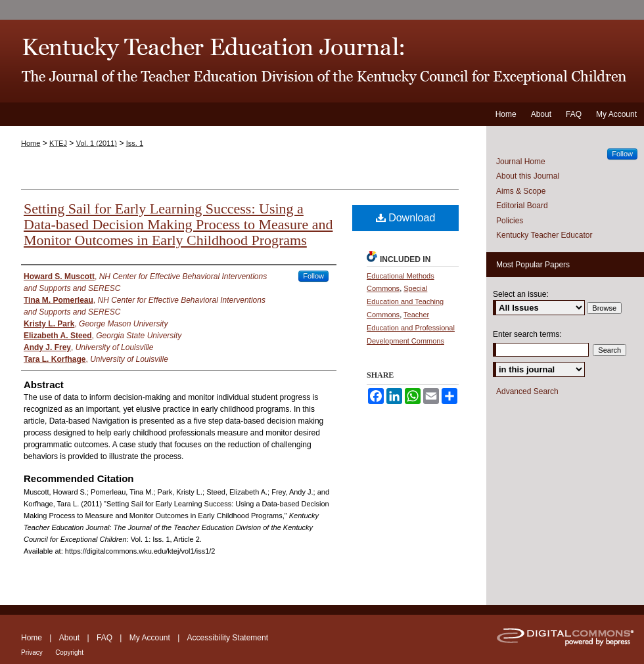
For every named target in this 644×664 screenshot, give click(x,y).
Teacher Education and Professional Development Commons (411, 328)
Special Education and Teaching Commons (405, 301)
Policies (510, 221)
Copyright (69, 653)
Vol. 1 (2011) (97, 143)
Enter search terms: (527, 334)
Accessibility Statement (228, 638)
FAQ (104, 638)
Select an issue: (521, 294)
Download (406, 218)
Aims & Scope (521, 191)
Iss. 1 (135, 143)
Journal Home (521, 162)
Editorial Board (522, 206)
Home (31, 143)
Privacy (32, 653)
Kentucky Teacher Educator (544, 235)
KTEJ (58, 143)
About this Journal (528, 176)
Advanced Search (527, 391)
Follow (313, 276)
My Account (150, 638)
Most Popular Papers (533, 265)
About (69, 638)
